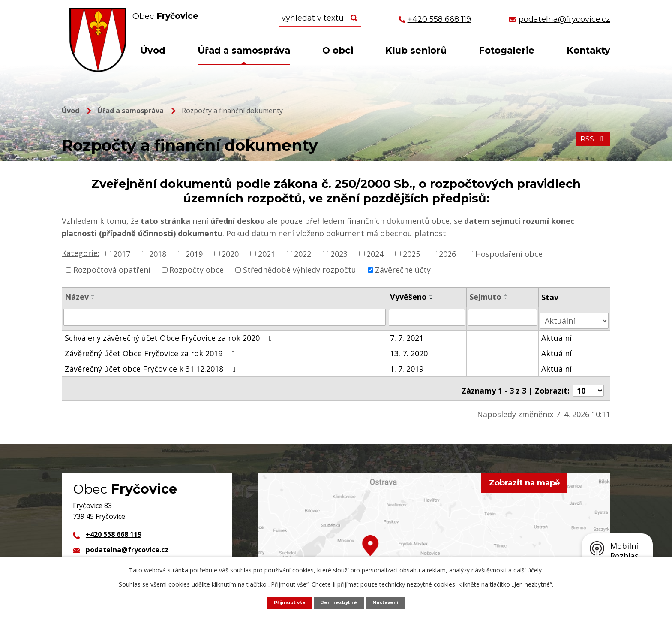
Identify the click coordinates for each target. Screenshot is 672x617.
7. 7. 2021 (407, 334)
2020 (230, 253)
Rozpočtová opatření (112, 270)
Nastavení (391, 602)
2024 (375, 253)
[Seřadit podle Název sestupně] (93, 298)
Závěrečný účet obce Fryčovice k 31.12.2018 (152, 365)
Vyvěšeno (409, 297)
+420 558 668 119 (114, 526)
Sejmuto (486, 297)
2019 (194, 253)
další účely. (528, 569)
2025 (411, 253)
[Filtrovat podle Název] (225, 317)
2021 (267, 253)
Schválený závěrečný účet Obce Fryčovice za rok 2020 (170, 334)
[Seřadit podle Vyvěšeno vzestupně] (432, 295)
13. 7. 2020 (409, 349)
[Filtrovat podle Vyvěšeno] (427, 317)
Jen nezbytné (340, 602)
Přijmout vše (285, 602)
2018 (158, 253)
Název (77, 297)
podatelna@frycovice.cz (127, 542)
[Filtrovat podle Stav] (575, 317)
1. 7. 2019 (407, 365)
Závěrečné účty (403, 270)
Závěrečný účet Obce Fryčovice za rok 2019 (151, 349)
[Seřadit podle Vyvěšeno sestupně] (432, 298)
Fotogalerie (507, 50)
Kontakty (588, 50)
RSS (591, 144)
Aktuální (558, 334)
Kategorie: (81, 253)
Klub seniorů (416, 50)
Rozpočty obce (196, 270)
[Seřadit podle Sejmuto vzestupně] (507, 295)
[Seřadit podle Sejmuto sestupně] (507, 298)
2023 (339, 253)
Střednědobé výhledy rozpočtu (300, 270)
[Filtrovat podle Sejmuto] (504, 317)
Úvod (153, 50)
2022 (303, 253)
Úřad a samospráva (244, 50)
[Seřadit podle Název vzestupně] (93, 295)
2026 (447, 253)
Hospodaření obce (509, 253)
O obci (338, 50)
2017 (122, 253)
